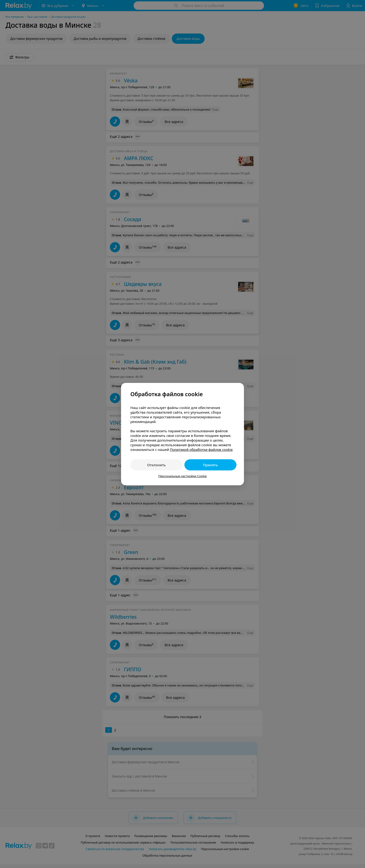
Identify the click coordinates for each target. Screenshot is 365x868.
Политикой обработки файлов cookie (201, 449)
